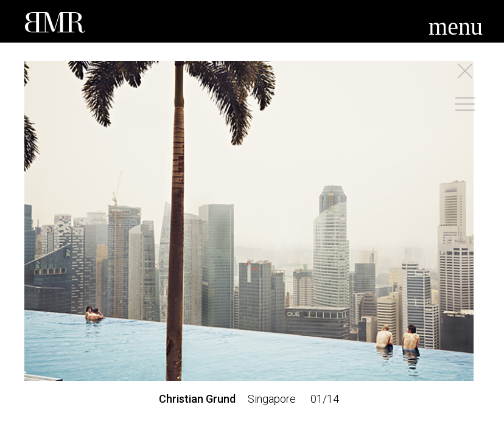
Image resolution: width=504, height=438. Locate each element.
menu (456, 26)
